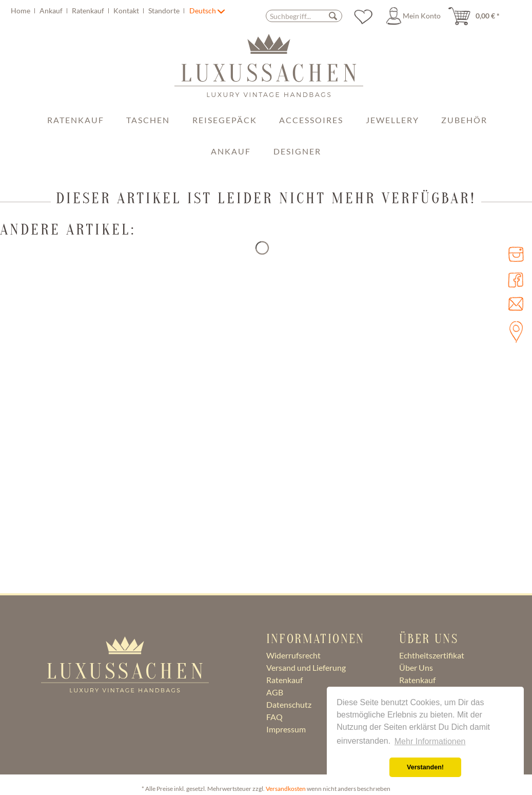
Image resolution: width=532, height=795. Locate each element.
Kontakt (127, 11)
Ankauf (52, 11)
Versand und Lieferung (306, 667)
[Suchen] (333, 16)
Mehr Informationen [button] (430, 741)
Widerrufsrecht (293, 655)
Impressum (286, 729)
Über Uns (416, 667)
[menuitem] (99, 11)
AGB (275, 692)
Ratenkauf (89, 11)
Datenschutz (289, 704)
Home (21, 11)
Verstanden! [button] (425, 767)
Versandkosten (286, 789)
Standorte (165, 11)
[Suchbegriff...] (304, 16)
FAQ (274, 717)
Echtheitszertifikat (432, 655)
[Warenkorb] (477, 16)
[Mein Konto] (415, 16)
